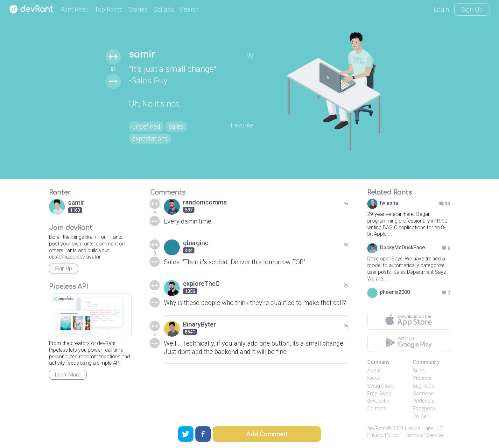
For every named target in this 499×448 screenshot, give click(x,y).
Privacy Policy (383, 435)
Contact (376, 408)
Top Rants (109, 10)
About (374, 371)
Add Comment (267, 434)
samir (142, 55)
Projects (422, 378)
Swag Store (380, 386)
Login (441, 10)
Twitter (420, 416)
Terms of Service (424, 435)
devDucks (378, 401)
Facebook (424, 408)
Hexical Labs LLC (424, 428)
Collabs (164, 10)
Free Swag (379, 393)
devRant (376, 428)
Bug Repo (424, 386)
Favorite (242, 125)
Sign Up (472, 10)
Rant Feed (75, 10)
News (374, 378)
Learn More (68, 375)
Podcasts (424, 401)
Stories (138, 10)
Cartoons (423, 393)
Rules (419, 371)
